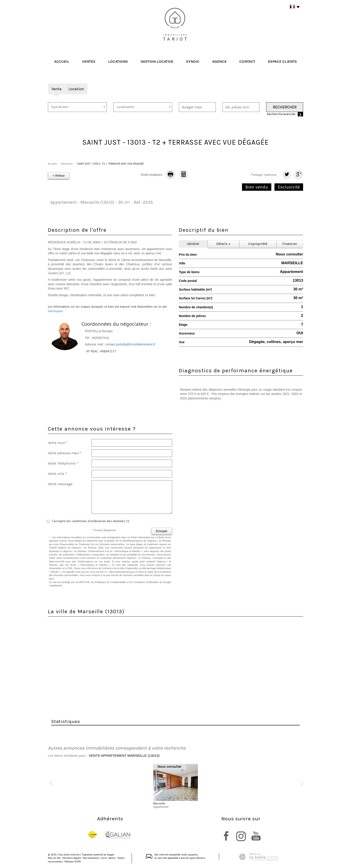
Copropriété (258, 244)
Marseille (67, 164)
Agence (219, 61)
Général (193, 244)
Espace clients (282, 61)
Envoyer (162, 531)
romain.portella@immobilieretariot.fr (131, 344)
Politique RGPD (73, 862)
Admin (112, 858)
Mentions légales (72, 858)
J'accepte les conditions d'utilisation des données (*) (91, 521)
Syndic (193, 61)
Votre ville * (57, 474)
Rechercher (285, 107)
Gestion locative (157, 61)
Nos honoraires (91, 858)
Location (76, 89)
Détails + (223, 244)
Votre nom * (58, 443)
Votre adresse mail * (65, 453)
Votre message (60, 484)
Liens (104, 858)
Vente (57, 89)
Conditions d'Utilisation (146, 582)
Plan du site (54, 858)
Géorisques (56, 311)
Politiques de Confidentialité (110, 582)
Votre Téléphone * (63, 463)
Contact (247, 61)
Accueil (62, 61)
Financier (290, 244)
